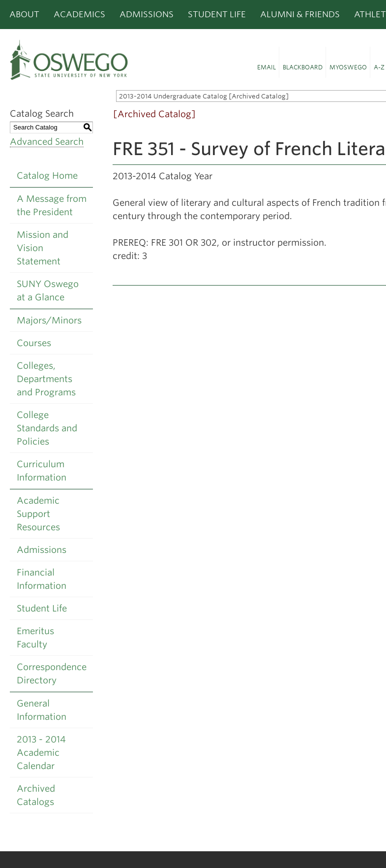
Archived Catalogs (36, 795)
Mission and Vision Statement (43, 248)
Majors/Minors (49, 320)
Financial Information (42, 579)
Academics (79, 14)
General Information (42, 710)
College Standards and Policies (47, 428)
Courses (34, 343)
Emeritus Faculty (35, 638)
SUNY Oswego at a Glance (48, 290)
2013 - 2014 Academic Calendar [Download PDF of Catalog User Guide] (41, 753)
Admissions (147, 14)
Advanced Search (47, 142)
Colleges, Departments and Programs (46, 379)
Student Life (217, 14)
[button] (266, 63)
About (24, 14)
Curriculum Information (42, 471)
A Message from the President (52, 205)
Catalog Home (47, 176)
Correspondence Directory (52, 674)
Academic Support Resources (38, 514)
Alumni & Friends (300, 14)
